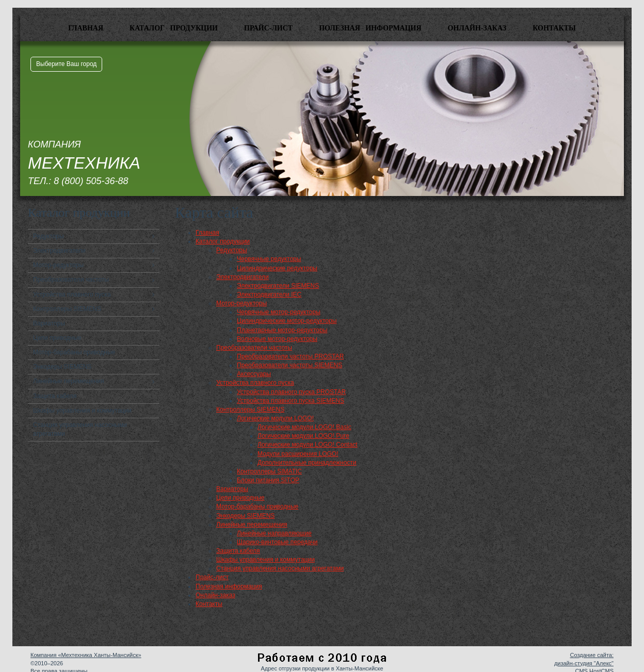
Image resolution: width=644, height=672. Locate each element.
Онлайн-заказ (477, 28)
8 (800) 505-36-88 (91, 181)
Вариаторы (49, 323)
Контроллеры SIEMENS (67, 309)
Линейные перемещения (69, 381)
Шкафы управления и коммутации (82, 411)
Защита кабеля (55, 396)
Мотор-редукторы (58, 265)
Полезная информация (370, 28)
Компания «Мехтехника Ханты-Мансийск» (86, 655)
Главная (86, 28)
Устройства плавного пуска (72, 294)
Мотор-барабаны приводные (74, 352)
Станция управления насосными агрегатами (80, 429)
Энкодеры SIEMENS (62, 367)
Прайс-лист (268, 28)
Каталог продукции (174, 28)
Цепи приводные (57, 338)
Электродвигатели (59, 251)
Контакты (554, 28)
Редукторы (49, 236)
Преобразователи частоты (71, 280)
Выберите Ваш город (66, 64)
